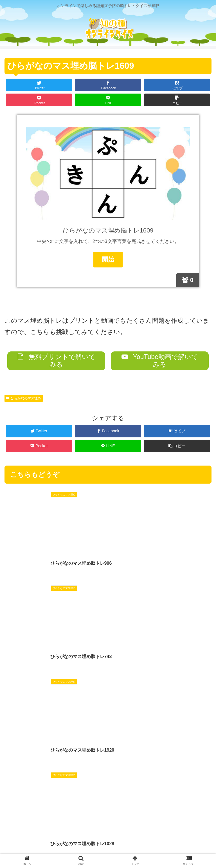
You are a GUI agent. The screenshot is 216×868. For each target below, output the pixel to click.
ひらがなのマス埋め (24, 398)
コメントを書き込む (108, 786)
